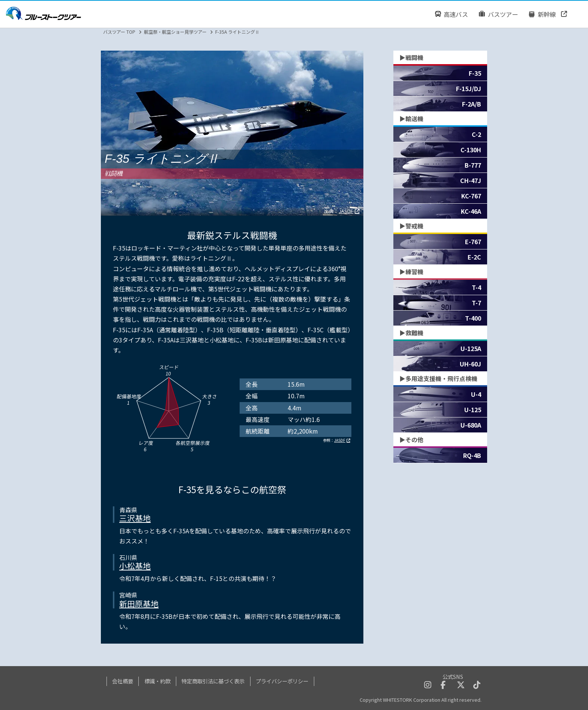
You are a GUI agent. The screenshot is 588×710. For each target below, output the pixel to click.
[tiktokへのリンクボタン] (477, 685)
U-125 (473, 410)
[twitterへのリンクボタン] (461, 685)
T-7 (476, 303)
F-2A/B (472, 104)
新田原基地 (139, 603)
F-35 (475, 73)
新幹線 (542, 14)
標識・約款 (157, 681)
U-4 (476, 394)
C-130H (471, 150)
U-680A (471, 425)
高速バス (451, 14)
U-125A (471, 348)
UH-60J (470, 364)
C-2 (476, 134)
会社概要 (123, 681)
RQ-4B (472, 455)
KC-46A (471, 211)
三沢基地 (135, 518)
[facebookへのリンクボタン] (443, 685)
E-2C (474, 257)
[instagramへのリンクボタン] (428, 685)
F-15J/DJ (469, 89)
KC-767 (471, 196)
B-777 (473, 165)
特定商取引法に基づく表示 (213, 681)
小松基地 (135, 566)
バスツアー (498, 14)
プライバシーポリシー (282, 681)
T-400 (473, 318)
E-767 (473, 242)
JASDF (346, 211)
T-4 (476, 287)
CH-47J (471, 180)
